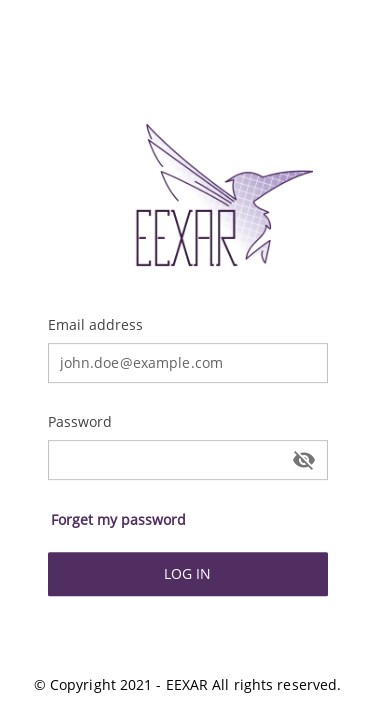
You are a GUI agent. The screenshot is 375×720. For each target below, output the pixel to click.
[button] (119, 520)
